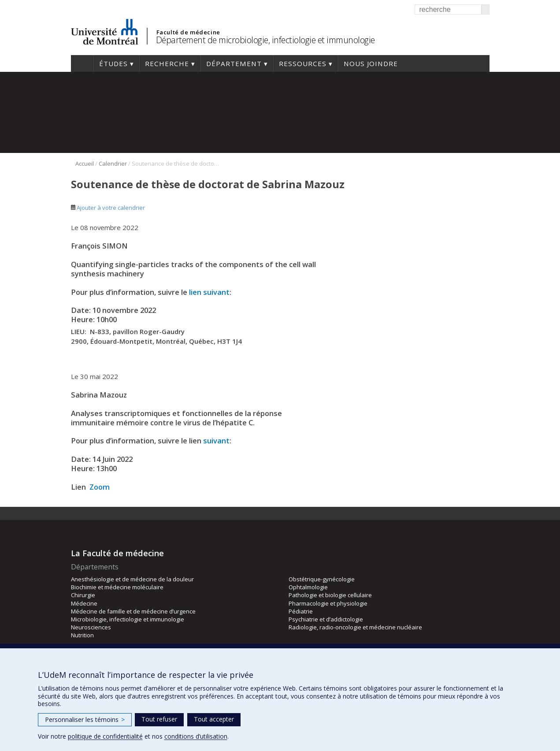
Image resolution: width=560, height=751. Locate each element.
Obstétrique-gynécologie (322, 579)
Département (234, 63)
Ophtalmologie (308, 587)
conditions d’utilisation (196, 736)
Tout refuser (159, 719)
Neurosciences (91, 627)
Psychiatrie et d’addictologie (326, 619)
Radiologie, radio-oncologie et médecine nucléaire (355, 627)
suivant (216, 441)
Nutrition (82, 635)
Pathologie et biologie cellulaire (330, 595)
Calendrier (113, 164)
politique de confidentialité (105, 736)
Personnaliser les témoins (85, 719)
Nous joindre (371, 63)
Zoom (100, 487)
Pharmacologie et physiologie (328, 603)
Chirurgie (83, 595)
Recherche (167, 63)
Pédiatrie (301, 611)
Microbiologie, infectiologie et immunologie (128, 619)
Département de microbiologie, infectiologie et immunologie (265, 40)
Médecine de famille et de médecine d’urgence (133, 611)
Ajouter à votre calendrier (108, 208)
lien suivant (209, 292)
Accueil (82, 63)
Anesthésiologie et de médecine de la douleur (132, 579)
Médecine (84, 603)
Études (113, 63)
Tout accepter (214, 719)
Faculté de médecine (188, 32)
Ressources (303, 63)
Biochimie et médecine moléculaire (117, 587)
